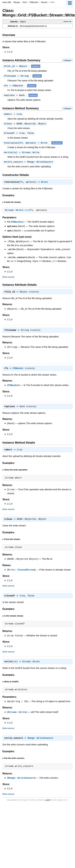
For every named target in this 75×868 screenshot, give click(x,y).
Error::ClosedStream (21, 571)
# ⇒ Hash (15, 95)
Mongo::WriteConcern (41, 740)
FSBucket (34, 2)
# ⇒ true (13, 114)
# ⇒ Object (17, 66)
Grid (25, 2)
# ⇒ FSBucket (15, 86)
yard (48, 801)
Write (45, 183)
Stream (44, 2)
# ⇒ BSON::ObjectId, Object (25, 124)
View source (8, 277)
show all (67, 21)
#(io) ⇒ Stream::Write (22, 153)
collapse (67, 60)
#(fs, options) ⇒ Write (27, 143)
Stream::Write (32, 663)
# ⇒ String (17, 76)
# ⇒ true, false (19, 134)
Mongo (17, 2)
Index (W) (7, 2)
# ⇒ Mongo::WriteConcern (29, 163)
